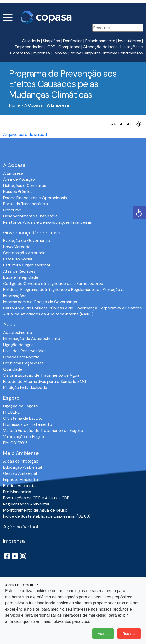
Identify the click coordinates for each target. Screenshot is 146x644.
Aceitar (103, 634)
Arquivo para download (25, 134)
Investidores (130, 41)
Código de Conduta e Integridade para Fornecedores (53, 283)
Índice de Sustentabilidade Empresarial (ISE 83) (47, 516)
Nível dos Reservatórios (25, 351)
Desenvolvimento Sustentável (31, 216)
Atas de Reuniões (19, 271)
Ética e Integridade (21, 277)
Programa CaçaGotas (23, 363)
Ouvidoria (31, 41)
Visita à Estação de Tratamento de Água (41, 375)
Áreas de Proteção (21, 461)
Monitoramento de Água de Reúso (35, 510)
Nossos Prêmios (18, 192)
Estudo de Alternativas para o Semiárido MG (45, 381)
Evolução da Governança (27, 241)
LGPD (51, 47)
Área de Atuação (19, 179)
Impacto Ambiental (21, 479)
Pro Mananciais (17, 492)
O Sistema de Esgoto (23, 418)
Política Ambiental (20, 486)
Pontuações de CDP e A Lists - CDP (36, 498)
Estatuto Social (17, 259)
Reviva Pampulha (85, 53)
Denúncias (73, 41)
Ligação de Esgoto (21, 406)
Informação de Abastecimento (32, 339)
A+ (113, 124)
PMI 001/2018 (15, 443)
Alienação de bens (100, 47)
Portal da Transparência (26, 204)
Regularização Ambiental (26, 504)
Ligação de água (18, 345)
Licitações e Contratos (25, 185)
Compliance (69, 47)
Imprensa (41, 53)
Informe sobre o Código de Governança (40, 302)
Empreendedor (29, 47)
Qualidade (13, 369)
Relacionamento (100, 41)
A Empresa (13, 173)
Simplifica (52, 41)
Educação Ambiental (22, 467)
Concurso (12, 210)
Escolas (60, 53)
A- (129, 124)
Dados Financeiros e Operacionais (35, 198)
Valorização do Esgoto (24, 437)
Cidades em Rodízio (21, 357)
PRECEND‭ (12, 412)
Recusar (129, 634)
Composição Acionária (24, 253)
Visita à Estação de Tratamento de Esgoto (43, 430)
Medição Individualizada (25, 388)
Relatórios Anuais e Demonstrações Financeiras (47, 222)
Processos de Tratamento (28, 424)
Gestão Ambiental (20, 473)
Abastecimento (18, 332)
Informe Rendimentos (123, 53)
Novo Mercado (17, 247)
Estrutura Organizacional (26, 265)
